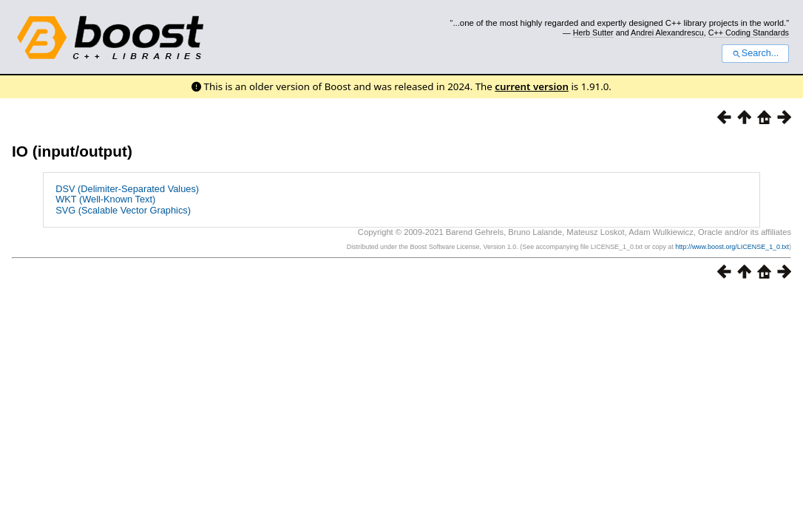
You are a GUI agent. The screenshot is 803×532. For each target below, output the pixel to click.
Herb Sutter (593, 33)
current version (532, 86)
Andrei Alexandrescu (667, 33)
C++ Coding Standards (749, 33)
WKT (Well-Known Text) (105, 199)
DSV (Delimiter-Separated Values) (127, 189)
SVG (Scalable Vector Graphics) (123, 210)
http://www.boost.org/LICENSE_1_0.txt (732, 247)
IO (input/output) (72, 151)
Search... (755, 53)
